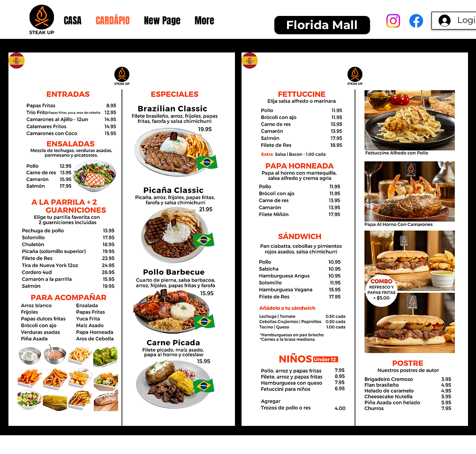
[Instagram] (393, 21)
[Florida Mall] (322, 25)
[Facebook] (416, 21)
